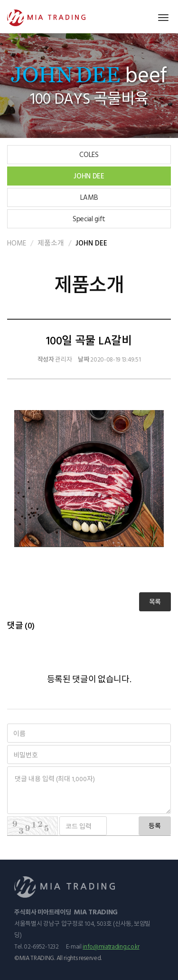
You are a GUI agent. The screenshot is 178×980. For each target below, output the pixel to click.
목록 (155, 602)
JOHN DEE (89, 176)
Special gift (89, 219)
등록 (155, 826)
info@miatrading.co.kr (111, 946)
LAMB (89, 197)
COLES (89, 154)
